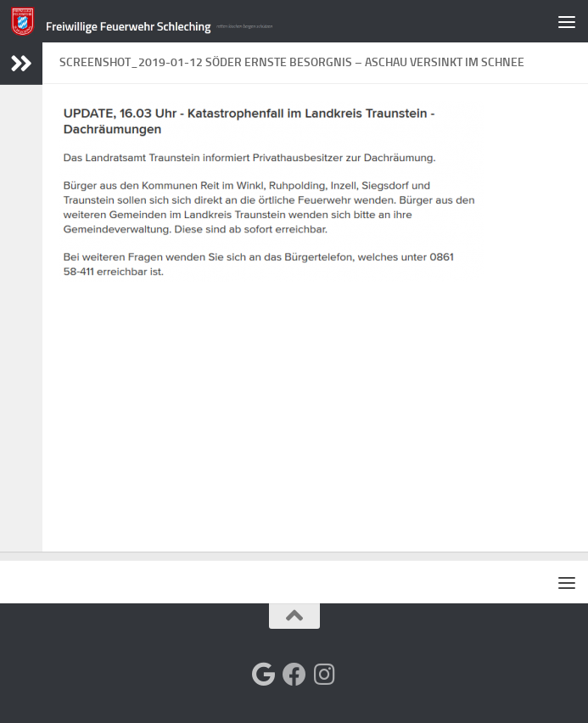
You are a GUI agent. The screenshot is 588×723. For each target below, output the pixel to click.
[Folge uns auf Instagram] (325, 675)
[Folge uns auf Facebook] (294, 675)
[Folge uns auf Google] (264, 675)
